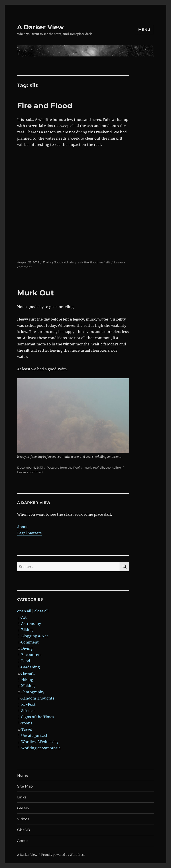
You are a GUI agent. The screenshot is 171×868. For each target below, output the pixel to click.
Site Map (25, 786)
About (22, 527)
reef (102, 262)
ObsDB (23, 830)
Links (22, 797)
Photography (33, 692)
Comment (30, 642)
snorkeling (113, 467)
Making (28, 686)
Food (26, 661)
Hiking (27, 680)
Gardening (31, 667)
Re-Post (28, 704)
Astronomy (31, 623)
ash (80, 262)
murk (88, 467)
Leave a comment (30, 472)
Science (28, 711)
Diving (48, 262)
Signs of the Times (38, 717)
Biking (27, 630)
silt (108, 262)
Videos (23, 819)
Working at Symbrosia (41, 748)
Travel (27, 729)
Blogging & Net (35, 636)
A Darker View (40, 27)
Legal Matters (29, 533)
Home (23, 775)
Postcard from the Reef (63, 467)
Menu (144, 30)
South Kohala (64, 262)
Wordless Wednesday (40, 742)
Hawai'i (28, 673)
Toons (27, 723)
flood (94, 262)
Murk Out (36, 293)
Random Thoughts (38, 698)
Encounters (31, 655)
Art (24, 617)
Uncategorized (34, 736)
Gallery (23, 808)
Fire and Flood (45, 106)
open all (24, 611)
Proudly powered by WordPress (63, 855)
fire (87, 262)
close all (42, 611)
